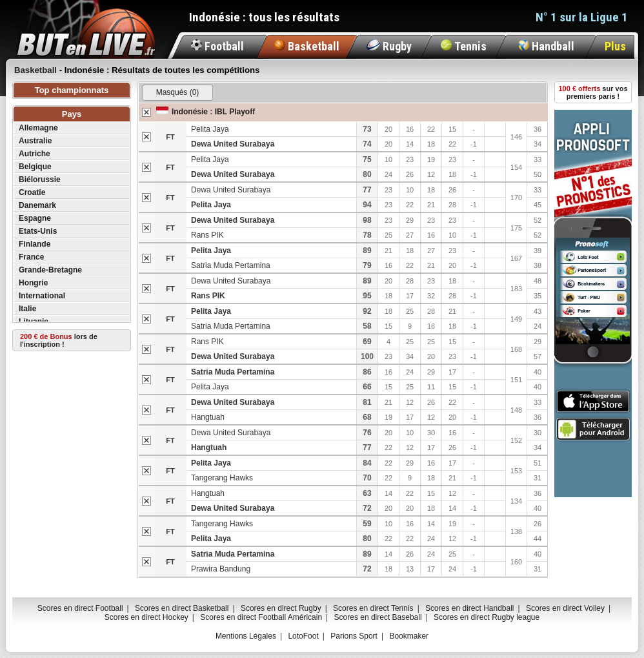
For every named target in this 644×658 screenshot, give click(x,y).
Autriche (35, 154)
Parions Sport (354, 636)
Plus (615, 46)
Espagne (35, 218)
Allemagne (38, 128)
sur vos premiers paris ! (593, 92)
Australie (35, 141)
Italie (27, 309)
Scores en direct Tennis (373, 608)
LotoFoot (303, 636)
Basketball (307, 46)
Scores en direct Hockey (146, 617)
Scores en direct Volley (565, 608)
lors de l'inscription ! (59, 340)
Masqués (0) (178, 92)
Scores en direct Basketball (182, 608)
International (42, 296)
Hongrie (33, 283)
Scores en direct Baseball (378, 617)
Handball (546, 46)
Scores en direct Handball (469, 608)
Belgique (35, 167)
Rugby (389, 46)
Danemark (37, 205)
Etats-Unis (38, 231)
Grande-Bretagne (50, 270)
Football (217, 46)
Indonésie (190, 112)
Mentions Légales (246, 636)
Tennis (464, 46)
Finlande (35, 244)
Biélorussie (40, 180)
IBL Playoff (235, 112)
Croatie (32, 192)
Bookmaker (409, 636)
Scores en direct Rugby (281, 608)
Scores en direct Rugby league (487, 617)
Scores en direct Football (80, 608)
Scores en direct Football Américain (261, 617)
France (31, 257)
